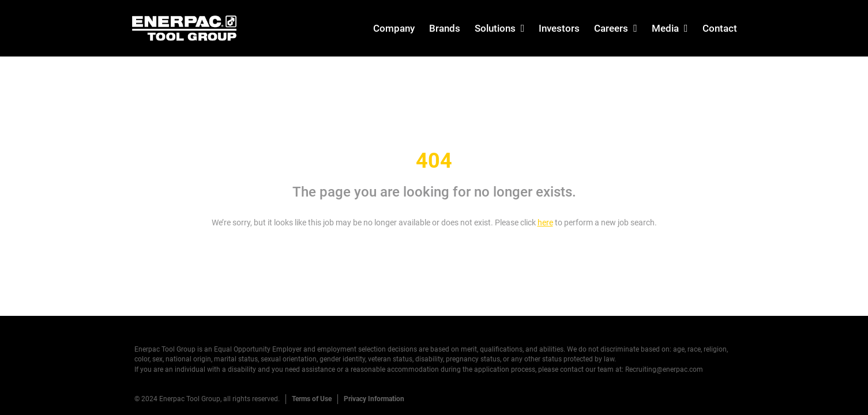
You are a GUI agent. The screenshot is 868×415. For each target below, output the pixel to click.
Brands (445, 28)
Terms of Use (312, 399)
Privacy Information (374, 399)
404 (434, 161)
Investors (559, 28)
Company (394, 28)
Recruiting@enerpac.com (664, 369)
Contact (720, 28)
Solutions (495, 28)
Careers (611, 28)
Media (665, 28)
